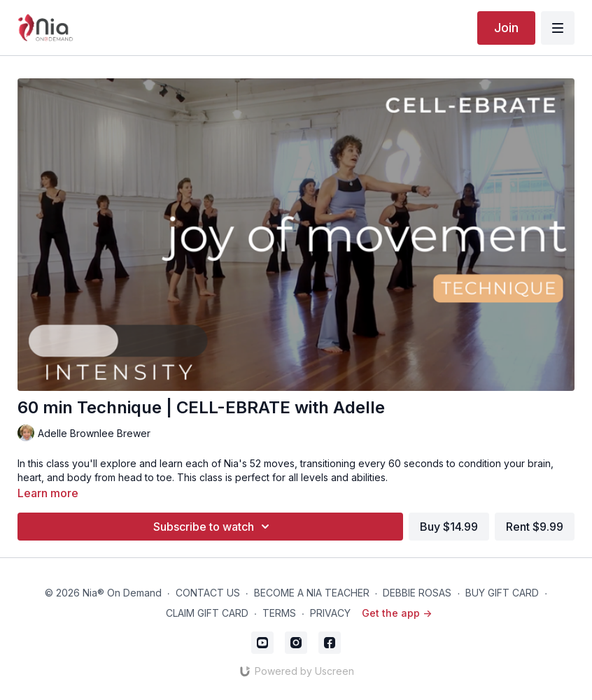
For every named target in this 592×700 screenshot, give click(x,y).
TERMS (279, 613)
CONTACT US (208, 593)
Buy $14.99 (449, 527)
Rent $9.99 (535, 527)
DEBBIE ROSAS (417, 593)
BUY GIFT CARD (502, 593)
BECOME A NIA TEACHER (312, 593)
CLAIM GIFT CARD (207, 613)
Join (506, 28)
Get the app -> (397, 613)
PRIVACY (330, 613)
